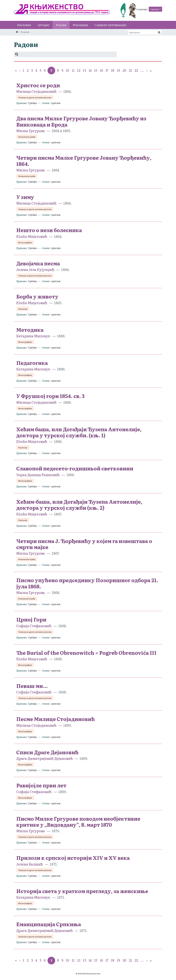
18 (113, 70)
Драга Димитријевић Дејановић (44, 758)
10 (68, 70)
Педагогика (32, 363)
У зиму (25, 197)
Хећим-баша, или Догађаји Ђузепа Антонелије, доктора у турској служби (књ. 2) (79, 504)
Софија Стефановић (34, 626)
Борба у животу (37, 296)
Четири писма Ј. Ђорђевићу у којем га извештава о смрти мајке (84, 544)
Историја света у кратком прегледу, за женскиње (82, 891)
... (142, 70)
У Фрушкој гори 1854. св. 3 (50, 396)
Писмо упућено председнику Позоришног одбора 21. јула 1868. (87, 583)
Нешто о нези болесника (49, 230)
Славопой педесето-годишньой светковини (75, 468)
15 (96, 70)
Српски (154, 9)
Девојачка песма (38, 263)
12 (79, 70)
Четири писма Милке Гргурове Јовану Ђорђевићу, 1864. (84, 160)
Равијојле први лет (41, 785)
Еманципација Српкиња (49, 924)
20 (124, 70)
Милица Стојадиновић (36, 91)
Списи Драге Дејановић (47, 752)
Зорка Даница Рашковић (38, 475)
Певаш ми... (32, 686)
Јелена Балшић (30, 864)
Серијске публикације (111, 25)
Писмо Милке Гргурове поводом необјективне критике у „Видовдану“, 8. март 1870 (78, 821)
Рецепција (80, 25)
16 (101, 70)
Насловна (24, 25)
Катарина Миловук (34, 336)
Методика (30, 330)
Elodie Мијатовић (32, 236)
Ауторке (43, 25)
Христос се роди (38, 85)
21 (130, 70)
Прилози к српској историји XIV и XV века (73, 858)
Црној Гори (31, 619)
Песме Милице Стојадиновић (56, 719)
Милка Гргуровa (31, 131)
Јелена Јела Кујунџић (35, 269)
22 (136, 70)
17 (107, 70)
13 (84, 70)
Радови (61, 25)
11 (73, 70)
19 (118, 70)
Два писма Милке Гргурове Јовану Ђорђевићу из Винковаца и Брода (81, 121)
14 (90, 70)
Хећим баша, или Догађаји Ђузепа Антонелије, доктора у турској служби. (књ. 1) (79, 432)
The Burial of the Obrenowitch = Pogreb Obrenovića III (86, 653)
